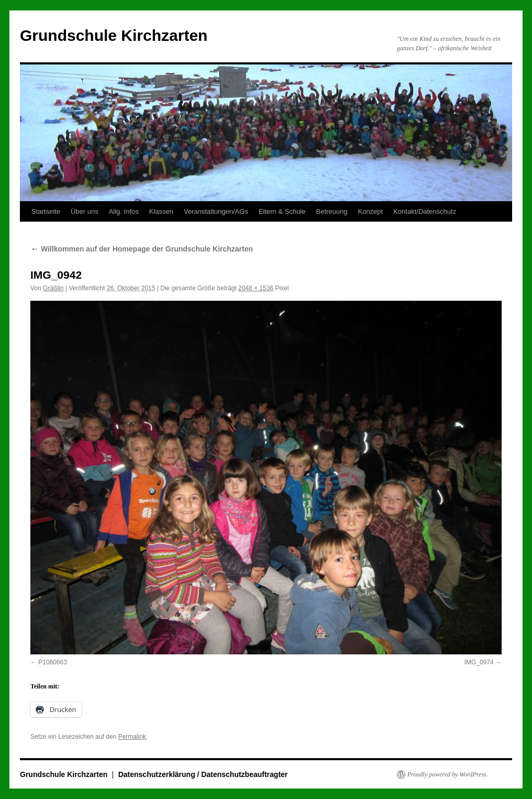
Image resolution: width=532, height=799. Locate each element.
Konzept (370, 211)
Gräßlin (53, 288)
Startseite (46, 211)
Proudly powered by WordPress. (448, 774)
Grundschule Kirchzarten (114, 35)
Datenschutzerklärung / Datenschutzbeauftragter (203, 774)
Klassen (161, 211)
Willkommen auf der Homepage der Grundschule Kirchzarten (142, 249)
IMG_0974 (479, 662)
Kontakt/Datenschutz (425, 211)
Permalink (132, 737)
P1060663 (53, 662)
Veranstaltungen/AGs (216, 211)
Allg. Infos (124, 211)
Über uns (85, 211)
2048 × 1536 (256, 288)
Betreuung (331, 211)
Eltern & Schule (282, 211)
